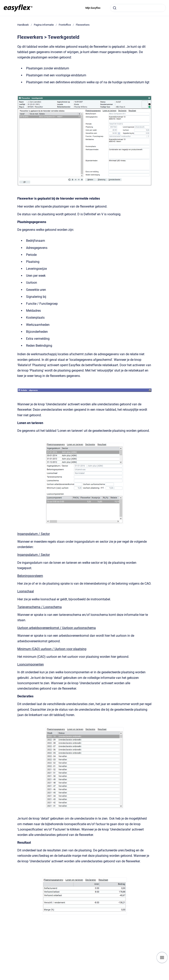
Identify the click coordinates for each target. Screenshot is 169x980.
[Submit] (115, 8)
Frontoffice (65, 25)
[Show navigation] (162, 958)
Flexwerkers (83, 25)
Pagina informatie (44, 25)
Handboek (23, 25)
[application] (168, 979)
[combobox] (138, 8)
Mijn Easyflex (93, 8)
